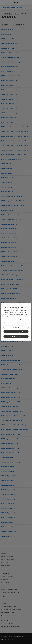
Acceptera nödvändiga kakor (16, 332)
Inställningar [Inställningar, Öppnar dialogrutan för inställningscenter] (16, 327)
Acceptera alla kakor (16, 336)
